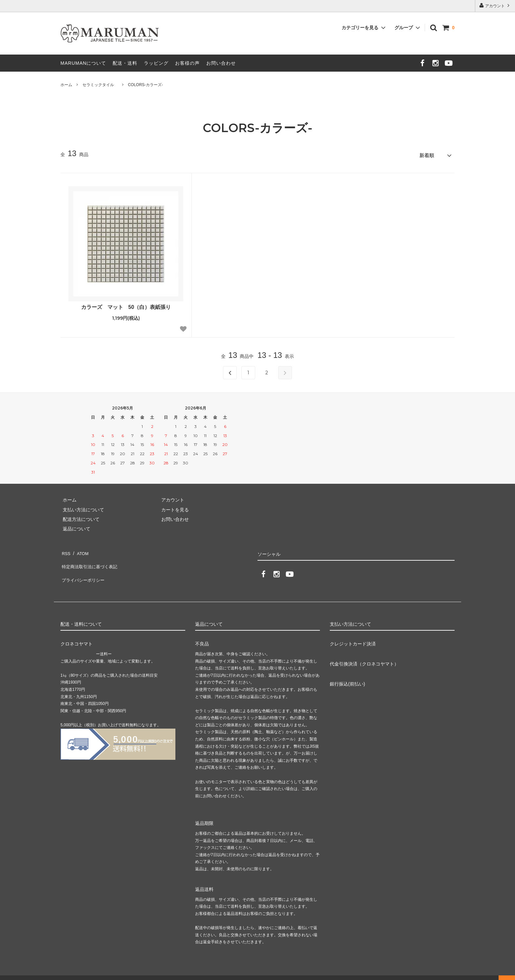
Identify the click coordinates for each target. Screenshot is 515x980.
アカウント (495, 5)
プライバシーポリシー (83, 569)
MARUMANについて (83, 63)
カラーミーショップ (21, 972)
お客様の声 (187, 63)
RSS (65, 550)
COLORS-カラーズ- (145, 85)
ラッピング (156, 63)
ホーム (66, 85)
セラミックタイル (100, 85)
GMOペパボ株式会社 (109, 972)
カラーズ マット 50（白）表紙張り (126, 305)
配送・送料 (125, 63)
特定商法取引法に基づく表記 (90, 559)
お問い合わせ (221, 63)
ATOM (80, 550)
